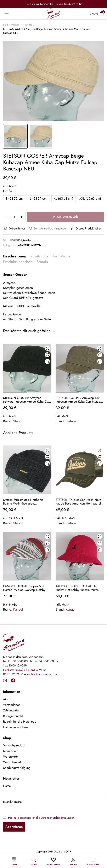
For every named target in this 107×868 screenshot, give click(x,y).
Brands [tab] (42, 262)
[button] (48, 229)
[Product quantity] (14, 217)
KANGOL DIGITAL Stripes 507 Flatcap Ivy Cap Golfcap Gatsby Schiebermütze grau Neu (24, 588)
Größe (8, 191)
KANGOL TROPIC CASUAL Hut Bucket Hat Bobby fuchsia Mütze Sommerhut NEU (77, 588)
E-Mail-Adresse (12, 802)
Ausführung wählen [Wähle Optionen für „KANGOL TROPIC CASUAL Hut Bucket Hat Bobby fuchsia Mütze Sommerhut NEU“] (100, 550)
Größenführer (14, 229)
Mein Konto (11, 751)
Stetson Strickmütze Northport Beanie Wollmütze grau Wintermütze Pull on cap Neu (23, 502)
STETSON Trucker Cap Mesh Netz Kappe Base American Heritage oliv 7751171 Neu (79, 502)
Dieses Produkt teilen (86, 229)
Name (7, 786)
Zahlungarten (12, 710)
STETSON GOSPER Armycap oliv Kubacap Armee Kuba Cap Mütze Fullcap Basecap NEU (78, 400)
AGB (6, 699)
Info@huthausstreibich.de (42, 674)
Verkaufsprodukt (14, 745)
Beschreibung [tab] (15, 256)
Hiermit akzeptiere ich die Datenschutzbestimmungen (41, 818)
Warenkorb (10, 757)
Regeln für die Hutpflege (20, 722)
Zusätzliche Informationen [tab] (52, 256)
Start (5, 25)
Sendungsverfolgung (17, 768)
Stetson (18, 421)
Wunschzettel (12, 762)
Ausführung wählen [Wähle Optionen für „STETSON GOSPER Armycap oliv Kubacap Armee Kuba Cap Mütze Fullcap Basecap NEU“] (100, 362)
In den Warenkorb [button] (47, 463)
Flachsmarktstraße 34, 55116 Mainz (25, 670)
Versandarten (12, 705)
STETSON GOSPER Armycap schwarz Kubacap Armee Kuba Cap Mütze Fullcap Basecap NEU (27, 400)
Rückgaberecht (13, 716)
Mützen (15, 25)
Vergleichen (47, 355)
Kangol (18, 609)
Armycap (28, 25)
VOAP (67, 852)
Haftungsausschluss (16, 727)
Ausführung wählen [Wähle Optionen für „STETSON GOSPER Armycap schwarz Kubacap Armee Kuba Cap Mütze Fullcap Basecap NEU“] (47, 362)
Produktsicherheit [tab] (18, 262)
